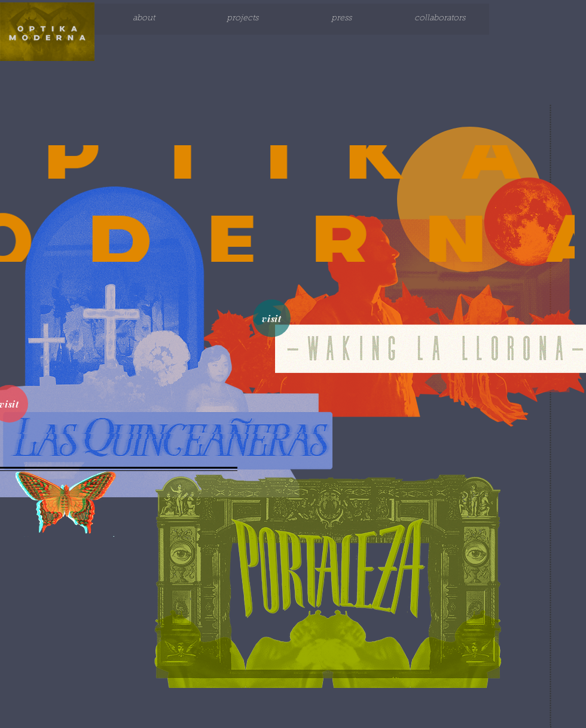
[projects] (242, 19)
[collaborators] (440, 19)
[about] (144, 19)
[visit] (272, 318)
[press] (341, 19)
